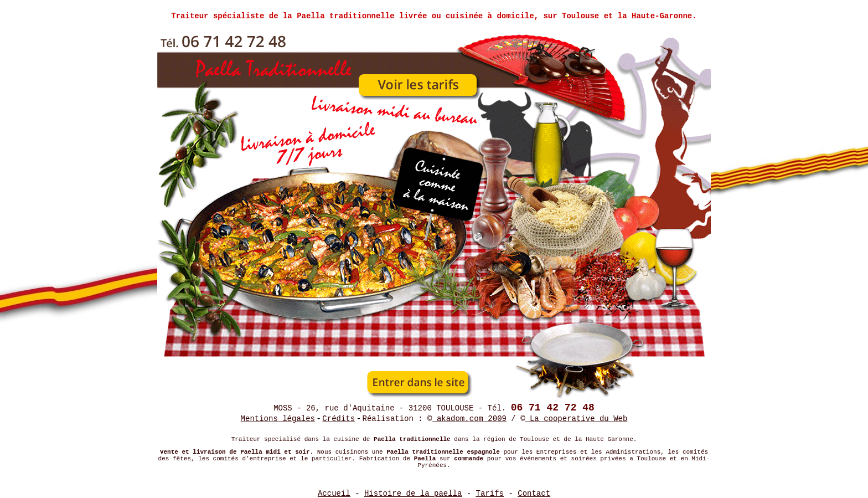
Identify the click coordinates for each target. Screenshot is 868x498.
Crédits (339, 419)
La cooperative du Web (577, 419)
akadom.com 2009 (469, 419)
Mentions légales (278, 419)
